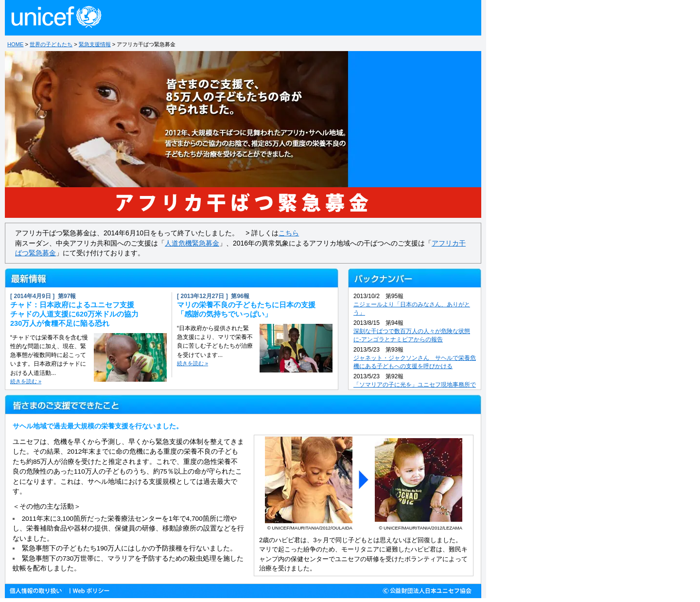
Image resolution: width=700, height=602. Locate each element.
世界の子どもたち (51, 44)
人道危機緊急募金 (192, 243)
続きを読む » (26, 381)
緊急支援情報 (95, 44)
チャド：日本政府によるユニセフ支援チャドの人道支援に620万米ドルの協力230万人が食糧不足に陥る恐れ (74, 314)
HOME (15, 44)
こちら (289, 233)
